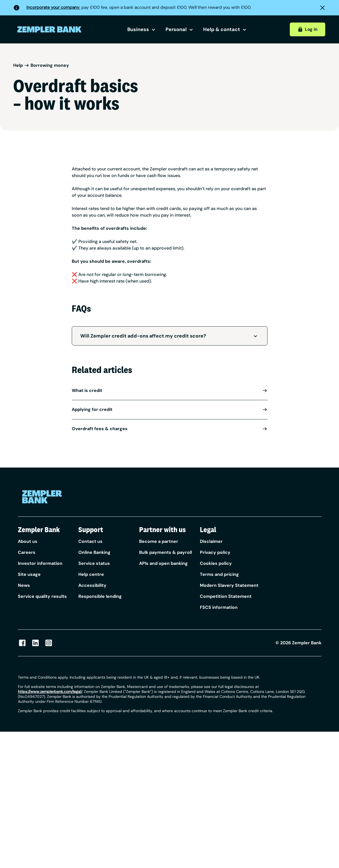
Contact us (90, 541)
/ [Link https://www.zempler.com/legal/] (50, 692)
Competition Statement (226, 596)
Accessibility (92, 585)
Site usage (29, 574)
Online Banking (94, 552)
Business (142, 29)
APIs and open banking (163, 563)
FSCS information (219, 607)
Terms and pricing (219, 574)
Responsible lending (100, 596)
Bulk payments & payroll (166, 552)
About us (28, 541)
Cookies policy (216, 563)
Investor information (40, 563)
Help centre (91, 574)
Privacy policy (215, 552)
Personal (180, 29)
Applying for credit (170, 409)
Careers (27, 552)
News (24, 585)
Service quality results (42, 596)
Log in (308, 29)
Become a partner (159, 541)
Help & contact (225, 29)
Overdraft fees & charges (170, 429)
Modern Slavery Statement (229, 585)
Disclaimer (211, 541)
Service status (94, 563)
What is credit (170, 390)
